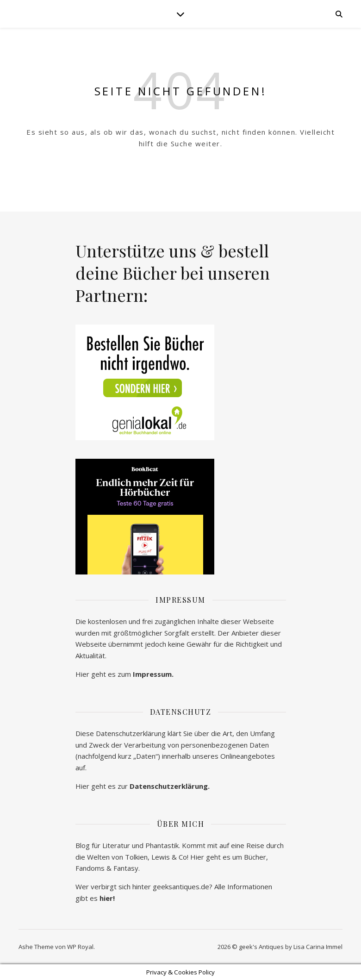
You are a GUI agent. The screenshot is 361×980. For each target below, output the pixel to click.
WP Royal (80, 947)
